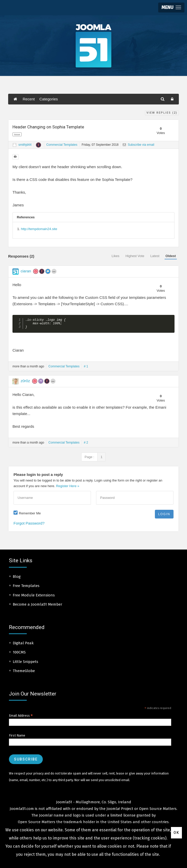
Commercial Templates (62, 145)
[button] (171, 8)
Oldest (171, 256)
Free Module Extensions (34, 597)
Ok (176, 833)
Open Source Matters (158, 811)
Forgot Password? (29, 525)
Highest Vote (135, 256)
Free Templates (26, 588)
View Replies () (162, 113)
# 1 (86, 368)
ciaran (26, 271)
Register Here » (68, 488)
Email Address (21, 718)
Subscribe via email (138, 145)
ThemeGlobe (24, 673)
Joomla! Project (119, 811)
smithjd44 (25, 145)
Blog (17, 579)
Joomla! (46, 817)
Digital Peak (23, 645)
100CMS (19, 654)
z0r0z (25, 383)
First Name (17, 737)
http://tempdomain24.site (39, 229)
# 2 (86, 445)
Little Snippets (25, 664)
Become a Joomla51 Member (37, 606)
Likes (115, 256)
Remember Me (30, 515)
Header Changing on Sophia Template (48, 127)
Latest (155, 256)
